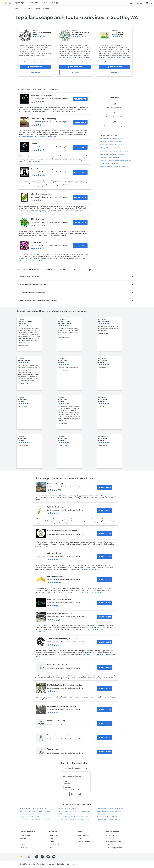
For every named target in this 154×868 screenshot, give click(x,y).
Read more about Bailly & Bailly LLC (88, 569)
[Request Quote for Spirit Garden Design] (105, 510)
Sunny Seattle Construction (118, 33)
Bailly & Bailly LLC (54, 553)
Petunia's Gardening (39, 242)
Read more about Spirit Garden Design (93, 523)
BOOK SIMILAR (76, 794)
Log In (149, 3)
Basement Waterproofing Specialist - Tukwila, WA (35, 814)
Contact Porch (54, 845)
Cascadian (35, 144)
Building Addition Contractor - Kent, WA (109, 820)
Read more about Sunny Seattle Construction (116, 57)
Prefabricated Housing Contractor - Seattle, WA (34, 820)
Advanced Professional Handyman (42, 33)
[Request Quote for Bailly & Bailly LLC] (105, 557)
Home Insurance (26, 835)
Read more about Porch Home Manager (90, 592)
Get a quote (81, 845)
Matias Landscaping (55, 484)
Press (50, 848)
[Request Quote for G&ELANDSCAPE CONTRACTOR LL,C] (105, 617)
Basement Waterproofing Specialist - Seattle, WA (73, 817)
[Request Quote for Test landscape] (105, 752)
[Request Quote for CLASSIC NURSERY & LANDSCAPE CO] (75, 67)
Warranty (23, 838)
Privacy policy (110, 838)
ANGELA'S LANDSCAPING (57, 664)
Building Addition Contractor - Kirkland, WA (110, 814)
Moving (23, 841)
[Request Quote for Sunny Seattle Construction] (115, 67)
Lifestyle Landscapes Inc (41, 194)
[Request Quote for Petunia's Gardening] (80, 246)
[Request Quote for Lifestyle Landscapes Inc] (80, 197)
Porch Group (53, 835)
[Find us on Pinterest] (42, 857)
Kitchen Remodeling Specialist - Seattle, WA (33, 809)
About (51, 838)
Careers (51, 841)
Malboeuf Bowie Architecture (59, 735)
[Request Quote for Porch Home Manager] (105, 580)
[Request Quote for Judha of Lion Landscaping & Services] (105, 642)
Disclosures (109, 845)
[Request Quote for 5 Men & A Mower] (80, 223)
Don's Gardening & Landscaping (44, 119)
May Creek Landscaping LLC (42, 96)
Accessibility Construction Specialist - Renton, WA (35, 811)
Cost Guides (34, 3)
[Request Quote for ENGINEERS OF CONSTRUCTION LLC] (105, 710)
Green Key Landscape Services (59, 600)
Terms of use (110, 835)
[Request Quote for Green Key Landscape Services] (105, 603)
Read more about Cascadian (35, 162)
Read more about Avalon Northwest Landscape (46, 187)
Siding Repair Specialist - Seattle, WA (31, 817)
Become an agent (83, 838)
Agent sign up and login (85, 841)
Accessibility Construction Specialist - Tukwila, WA (74, 811)
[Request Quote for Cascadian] (80, 147)
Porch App (55, 3)
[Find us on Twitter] (48, 857)
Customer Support (84, 835)
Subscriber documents (113, 841)
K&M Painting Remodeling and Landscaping (64, 685)
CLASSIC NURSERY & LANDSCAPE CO (81, 33)
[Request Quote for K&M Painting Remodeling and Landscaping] (105, 688)
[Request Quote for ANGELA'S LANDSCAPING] (105, 667)
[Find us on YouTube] (54, 857)
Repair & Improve (20, 3)
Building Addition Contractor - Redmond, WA (72, 814)
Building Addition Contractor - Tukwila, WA (110, 811)
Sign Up (139, 4)
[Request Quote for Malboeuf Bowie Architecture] (105, 738)
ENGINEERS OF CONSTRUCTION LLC (61, 706)
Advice (45, 3)
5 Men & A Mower (38, 219)
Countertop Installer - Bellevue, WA (69, 809)
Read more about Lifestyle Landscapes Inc (46, 212)
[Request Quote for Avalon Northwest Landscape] (80, 172)
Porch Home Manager (56, 576)
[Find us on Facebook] (37, 857)
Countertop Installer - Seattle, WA (107, 817)
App (131, 4)
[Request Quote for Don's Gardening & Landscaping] (80, 122)
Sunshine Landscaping (56, 721)
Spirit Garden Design (55, 507)
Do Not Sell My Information (114, 848)
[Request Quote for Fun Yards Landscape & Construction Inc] (105, 533)
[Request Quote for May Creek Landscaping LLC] (80, 99)
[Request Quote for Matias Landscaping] (105, 487)
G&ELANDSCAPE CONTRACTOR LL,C (62, 614)
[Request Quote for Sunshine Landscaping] (105, 724)
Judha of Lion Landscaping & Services (62, 639)
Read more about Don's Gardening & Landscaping (38, 137)
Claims (22, 845)
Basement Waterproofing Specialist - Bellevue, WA (74, 820)
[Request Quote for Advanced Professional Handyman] (35, 67)
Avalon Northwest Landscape (43, 169)
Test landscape (53, 749)
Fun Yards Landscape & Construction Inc (63, 531)
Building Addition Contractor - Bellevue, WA (110, 809)
